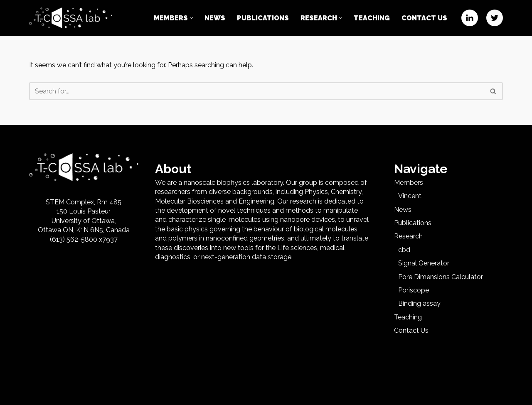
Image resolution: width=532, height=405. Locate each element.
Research (408, 236)
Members (409, 183)
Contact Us (424, 18)
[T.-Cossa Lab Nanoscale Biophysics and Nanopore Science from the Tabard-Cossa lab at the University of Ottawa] (71, 18)
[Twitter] (495, 18)
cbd (404, 250)
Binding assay (419, 303)
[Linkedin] (470, 18)
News (215, 18)
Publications (263, 18)
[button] (191, 18)
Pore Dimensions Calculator (441, 277)
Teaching (372, 18)
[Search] (257, 91)
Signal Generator (424, 263)
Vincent (410, 196)
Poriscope (414, 290)
